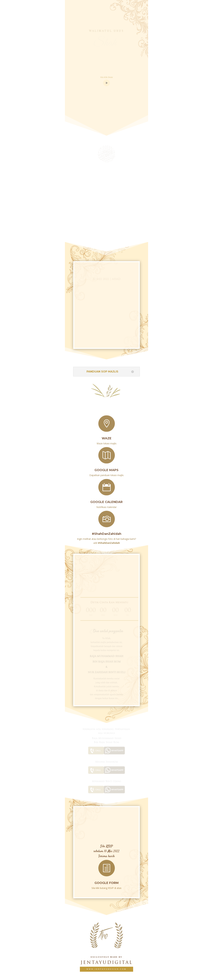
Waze (107, 436)
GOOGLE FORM (107, 881)
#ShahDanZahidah (107, 531)
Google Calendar (106, 500)
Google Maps (106, 468)
